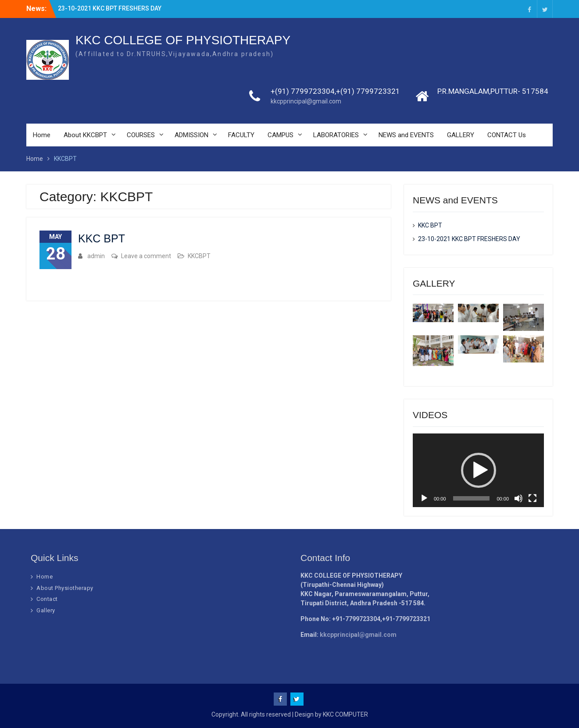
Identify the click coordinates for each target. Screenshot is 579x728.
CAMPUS (281, 135)
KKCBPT (199, 256)
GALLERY (461, 135)
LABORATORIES (336, 135)
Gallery (46, 610)
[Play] (424, 498)
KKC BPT (102, 238)
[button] (479, 470)
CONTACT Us (507, 135)
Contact (47, 599)
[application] (478, 470)
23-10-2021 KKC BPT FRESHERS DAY (110, 8)
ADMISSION (191, 135)
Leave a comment (146, 256)
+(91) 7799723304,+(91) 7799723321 (335, 91)
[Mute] (518, 498)
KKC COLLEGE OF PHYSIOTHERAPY (183, 40)
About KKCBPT (85, 135)
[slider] (472, 498)
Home (42, 135)
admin (96, 256)
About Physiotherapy (65, 588)
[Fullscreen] (533, 498)
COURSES (141, 135)
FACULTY (241, 135)
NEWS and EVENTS (406, 135)
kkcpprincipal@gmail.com (306, 101)
